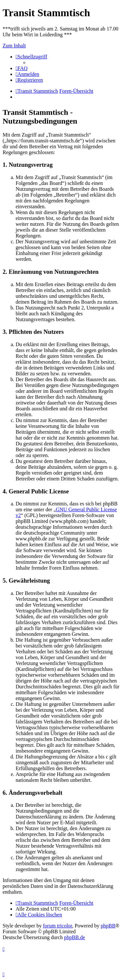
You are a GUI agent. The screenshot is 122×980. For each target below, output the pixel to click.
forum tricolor (58, 926)
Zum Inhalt (14, 46)
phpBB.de (75, 937)
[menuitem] (22, 68)
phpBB (108, 926)
